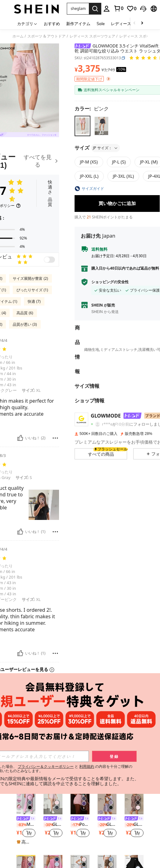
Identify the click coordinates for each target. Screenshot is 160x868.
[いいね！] (20, 438)
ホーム (18, 36)
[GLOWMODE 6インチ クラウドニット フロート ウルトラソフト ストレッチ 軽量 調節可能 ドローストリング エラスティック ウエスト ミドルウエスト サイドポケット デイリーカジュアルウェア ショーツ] (107, 802)
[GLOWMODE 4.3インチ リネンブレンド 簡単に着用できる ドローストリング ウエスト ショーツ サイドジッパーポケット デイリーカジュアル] (134, 734)
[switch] (49, 260)
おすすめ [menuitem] (52, 24)
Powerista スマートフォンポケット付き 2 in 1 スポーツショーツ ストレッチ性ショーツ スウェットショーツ (80, 824)
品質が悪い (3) (25, 324)
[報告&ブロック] (55, 438)
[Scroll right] (142, 23)
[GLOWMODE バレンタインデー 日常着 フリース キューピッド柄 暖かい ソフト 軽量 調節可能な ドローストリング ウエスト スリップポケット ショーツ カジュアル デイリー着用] (53, 734)
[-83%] (20, 825)
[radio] (82, 126)
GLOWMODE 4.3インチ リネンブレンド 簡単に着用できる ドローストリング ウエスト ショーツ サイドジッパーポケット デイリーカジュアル (134, 757)
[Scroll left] (135, 23)
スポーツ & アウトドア (46, 36)
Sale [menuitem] (101, 24)
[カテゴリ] (27, 23)
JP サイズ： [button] (105, 148)
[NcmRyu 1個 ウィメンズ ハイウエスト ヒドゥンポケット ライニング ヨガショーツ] (26, 734)
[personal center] (107, 9)
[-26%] (20, 757)
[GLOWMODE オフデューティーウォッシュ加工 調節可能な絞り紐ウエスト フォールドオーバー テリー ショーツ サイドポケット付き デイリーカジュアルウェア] (80, 734)
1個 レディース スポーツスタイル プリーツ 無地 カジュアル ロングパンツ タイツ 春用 (107, 751)
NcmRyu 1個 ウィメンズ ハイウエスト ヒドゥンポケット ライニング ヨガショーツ (26, 757)
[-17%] (74, 825)
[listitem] (26, 749)
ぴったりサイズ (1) (32, 290)
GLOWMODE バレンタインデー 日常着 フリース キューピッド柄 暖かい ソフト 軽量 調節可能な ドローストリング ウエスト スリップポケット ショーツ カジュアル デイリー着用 (53, 757)
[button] (78, 9)
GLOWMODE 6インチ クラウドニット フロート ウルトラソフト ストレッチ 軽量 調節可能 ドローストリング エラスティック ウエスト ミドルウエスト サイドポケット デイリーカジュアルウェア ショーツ (107, 824)
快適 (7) (34, 301)
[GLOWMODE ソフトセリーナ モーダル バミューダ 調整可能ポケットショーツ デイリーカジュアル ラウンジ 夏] (134, 802)
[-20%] (47, 757)
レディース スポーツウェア (92, 36)
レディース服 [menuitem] (123, 24)
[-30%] (47, 825)
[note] (107, 776)
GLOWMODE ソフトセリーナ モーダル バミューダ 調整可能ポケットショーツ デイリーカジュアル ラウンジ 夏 (134, 824)
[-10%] (101, 752)
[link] (118, 8)
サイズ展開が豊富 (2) (30, 278)
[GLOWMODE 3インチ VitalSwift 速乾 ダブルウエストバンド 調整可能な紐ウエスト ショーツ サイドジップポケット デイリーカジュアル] (53, 802)
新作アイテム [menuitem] (78, 24)
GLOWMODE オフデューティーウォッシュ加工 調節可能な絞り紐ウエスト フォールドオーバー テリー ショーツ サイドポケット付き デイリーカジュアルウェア (80, 757)
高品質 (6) (25, 313)
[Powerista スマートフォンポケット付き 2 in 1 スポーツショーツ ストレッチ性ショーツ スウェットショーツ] (80, 802)
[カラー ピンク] (92, 109)
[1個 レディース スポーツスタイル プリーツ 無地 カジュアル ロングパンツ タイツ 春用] (107, 734)
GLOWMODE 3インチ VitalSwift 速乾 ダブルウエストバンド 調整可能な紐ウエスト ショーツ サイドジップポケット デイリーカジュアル (53, 824)
